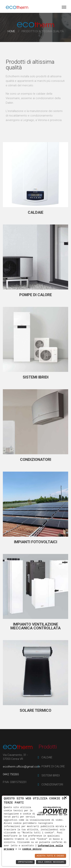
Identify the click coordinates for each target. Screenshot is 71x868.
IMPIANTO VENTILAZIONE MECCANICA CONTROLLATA (35, 626)
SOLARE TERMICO (35, 710)
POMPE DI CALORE (36, 295)
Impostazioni (25, 862)
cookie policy (32, 849)
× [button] (66, 798)
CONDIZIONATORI (36, 460)
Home (11, 31)
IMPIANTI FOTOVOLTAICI (36, 542)
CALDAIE (36, 212)
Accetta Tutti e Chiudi (50, 856)
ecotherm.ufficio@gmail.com (21, 767)
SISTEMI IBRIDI (36, 377)
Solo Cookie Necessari (51, 862)
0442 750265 (11, 774)
